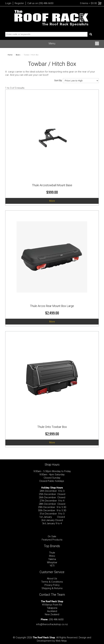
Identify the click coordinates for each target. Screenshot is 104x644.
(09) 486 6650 (56, 619)
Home (10, 55)
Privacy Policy (52, 585)
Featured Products (52, 540)
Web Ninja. (61, 641)
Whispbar (52, 562)
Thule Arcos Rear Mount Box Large (52, 306)
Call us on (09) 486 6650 (40, 3)
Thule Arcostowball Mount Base (52, 185)
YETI (52, 566)
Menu (52, 43)
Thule (52, 553)
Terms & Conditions (52, 582)
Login (8, 3)
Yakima (52, 559)
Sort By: (58, 80)
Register (19, 3)
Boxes (18, 55)
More (52, 201)
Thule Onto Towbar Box (52, 427)
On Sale (52, 536)
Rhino (52, 556)
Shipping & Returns (52, 588)
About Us (52, 579)
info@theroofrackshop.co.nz (52, 624)
